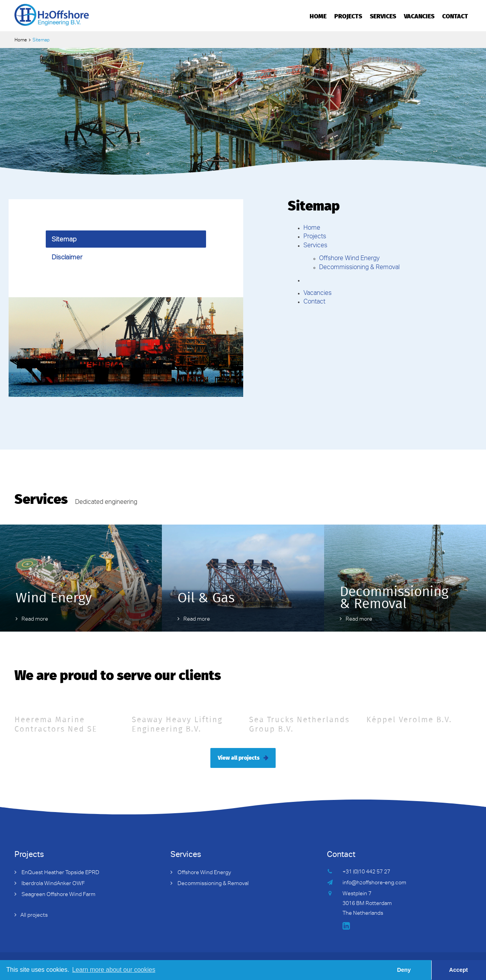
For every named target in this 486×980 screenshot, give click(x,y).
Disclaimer (67, 258)
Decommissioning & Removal (359, 268)
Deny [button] (404, 970)
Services (383, 16)
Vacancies (419, 16)
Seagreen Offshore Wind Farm (58, 895)
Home (318, 16)
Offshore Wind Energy (349, 259)
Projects (348, 16)
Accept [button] (459, 970)
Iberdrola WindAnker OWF (53, 884)
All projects (34, 916)
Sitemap (64, 240)
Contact (455, 16)
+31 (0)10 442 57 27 (366, 872)
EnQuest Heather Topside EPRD (60, 873)
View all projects (239, 757)
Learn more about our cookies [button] (114, 970)
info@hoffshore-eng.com (374, 883)
